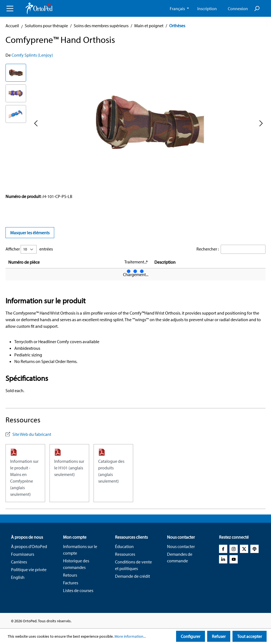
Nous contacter (181, 546)
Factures (71, 583)
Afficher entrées (29, 249)
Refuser (219, 636)
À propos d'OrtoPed (29, 546)
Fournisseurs (23, 554)
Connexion (238, 9)
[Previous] (36, 123)
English (18, 577)
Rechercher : (208, 249)
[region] (135, 123)
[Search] (257, 9)
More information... (130, 636)
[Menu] (10, 9)
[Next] (261, 123)
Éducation (124, 546)
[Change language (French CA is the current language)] (179, 9)
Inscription (207, 9)
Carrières (19, 562)
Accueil (12, 26)
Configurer (191, 636)
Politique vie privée (29, 569)
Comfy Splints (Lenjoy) (32, 55)
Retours (70, 575)
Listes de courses (78, 590)
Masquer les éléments (30, 233)
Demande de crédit (132, 576)
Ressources (125, 554)
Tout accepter (250, 636)
